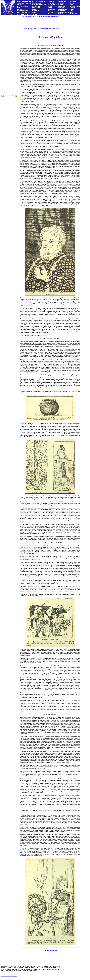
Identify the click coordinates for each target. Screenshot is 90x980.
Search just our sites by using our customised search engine (40, 16)
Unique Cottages (28, 29)
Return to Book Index (50, 951)
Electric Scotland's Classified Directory (46, 29)
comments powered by (9, 976)
